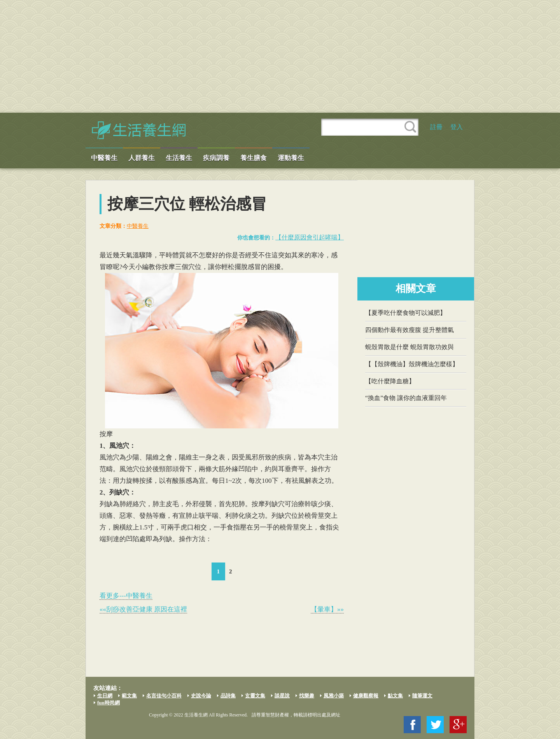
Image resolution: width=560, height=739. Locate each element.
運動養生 (291, 158)
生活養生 (179, 158)
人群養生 (142, 158)
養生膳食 (254, 158)
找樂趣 (307, 696)
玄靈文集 (255, 696)
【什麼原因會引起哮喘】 (310, 237)
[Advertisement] (280, 56)
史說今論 (201, 696)
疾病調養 (216, 158)
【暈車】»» (327, 609)
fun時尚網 (108, 703)
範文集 (129, 696)
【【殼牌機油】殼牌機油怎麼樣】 (412, 364)
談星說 (282, 696)
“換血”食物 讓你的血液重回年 (406, 398)
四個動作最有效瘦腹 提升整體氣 (409, 330)
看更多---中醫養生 (126, 596)
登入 (457, 127)
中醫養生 (104, 158)
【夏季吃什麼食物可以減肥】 (406, 313)
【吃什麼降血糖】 (390, 381)
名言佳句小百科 (164, 696)
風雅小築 (334, 696)
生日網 (105, 696)
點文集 (395, 696)
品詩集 (228, 696)
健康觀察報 (366, 696)
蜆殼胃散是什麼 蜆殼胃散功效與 (409, 347)
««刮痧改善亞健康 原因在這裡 (143, 609)
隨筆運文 (422, 696)
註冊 (436, 127)
